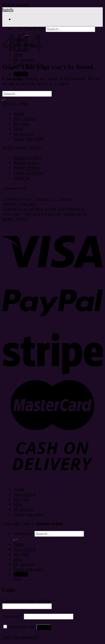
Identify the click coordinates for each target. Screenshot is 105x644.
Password (12, 616)
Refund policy (26, 163)
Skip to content (16, 5)
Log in (44, 627)
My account (24, 59)
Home (19, 114)
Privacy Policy (27, 168)
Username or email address (28, 601)
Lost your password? (21, 637)
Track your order (29, 139)
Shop (18, 129)
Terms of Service (29, 173)
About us (22, 178)
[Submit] (4, 101)
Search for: (23, 534)
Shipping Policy (28, 158)
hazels (8, 10)
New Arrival (25, 119)
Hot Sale (21, 124)
